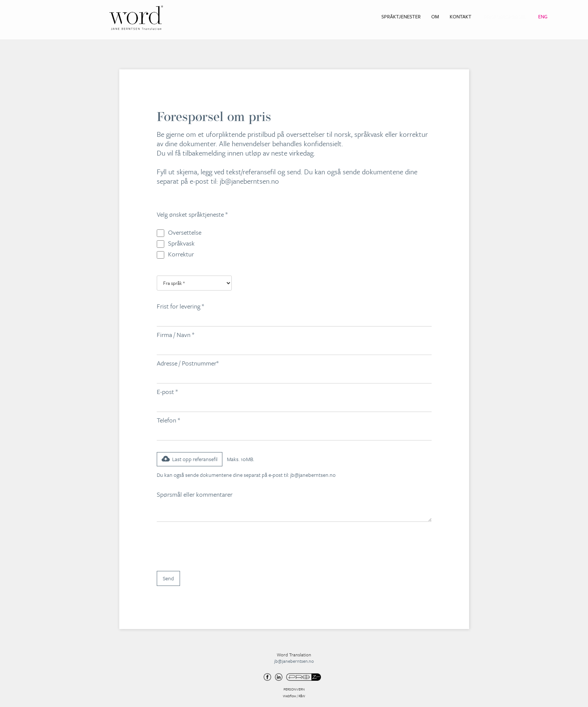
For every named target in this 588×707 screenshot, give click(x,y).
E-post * (167, 392)
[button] (190, 459)
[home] (136, 18)
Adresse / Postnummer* (188, 363)
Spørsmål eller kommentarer (195, 494)
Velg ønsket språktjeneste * (192, 214)
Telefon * (168, 420)
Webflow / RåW (294, 696)
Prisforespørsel (505, 16)
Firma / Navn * (175, 335)
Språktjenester (401, 16)
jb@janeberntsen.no (249, 181)
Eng (543, 16)
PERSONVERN (294, 689)
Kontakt (460, 16)
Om (435, 16)
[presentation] (214, 546)
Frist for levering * (180, 306)
